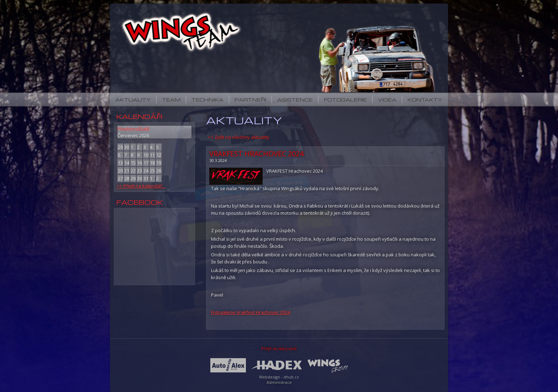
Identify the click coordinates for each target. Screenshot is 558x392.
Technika (207, 100)
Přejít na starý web (279, 348)
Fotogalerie (345, 100)
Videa (387, 100)
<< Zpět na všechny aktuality (239, 137)
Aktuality (133, 100)
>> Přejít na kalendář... (141, 186)
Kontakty (425, 100)
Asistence (295, 100)
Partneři (250, 100)
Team (171, 100)
